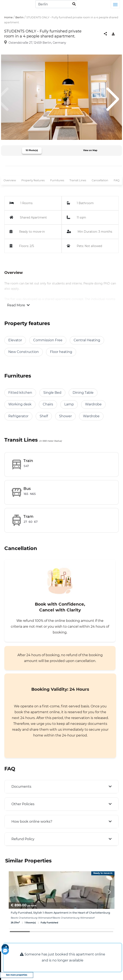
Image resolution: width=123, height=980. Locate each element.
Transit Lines (78, 180)
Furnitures (57, 180)
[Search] (56, 4)
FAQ (117, 180)
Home (8, 17)
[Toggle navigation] (115, 4)
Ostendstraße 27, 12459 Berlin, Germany (37, 43)
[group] (62, 900)
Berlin (19, 17)
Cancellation (100, 180)
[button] (109, 892)
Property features (33, 180)
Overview (10, 180)
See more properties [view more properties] (17, 975)
